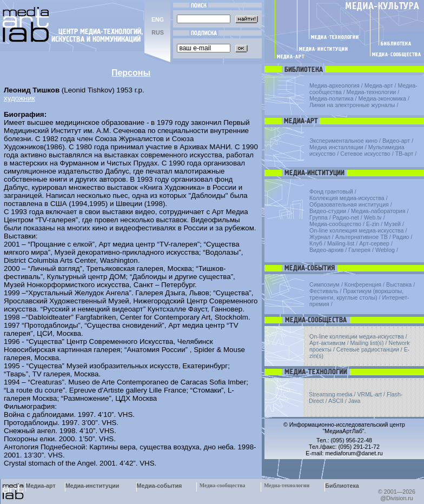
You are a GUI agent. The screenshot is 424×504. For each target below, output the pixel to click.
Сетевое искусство (365, 154)
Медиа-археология (334, 85)
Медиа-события (160, 486)
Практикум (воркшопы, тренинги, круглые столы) (356, 294)
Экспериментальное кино (343, 141)
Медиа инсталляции (336, 147)
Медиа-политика (332, 98)
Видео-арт (396, 141)
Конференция (363, 284)
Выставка (399, 284)
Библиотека (342, 486)
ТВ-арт (405, 154)
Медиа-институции (92, 486)
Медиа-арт (379, 85)
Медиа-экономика (382, 98)
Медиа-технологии (372, 92)
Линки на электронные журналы (352, 105)
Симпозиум (324, 284)
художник (19, 98)
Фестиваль (324, 291)
